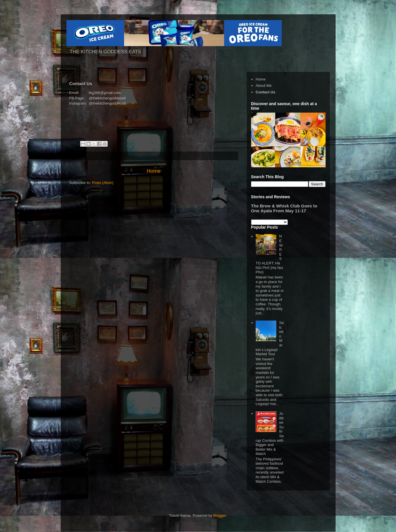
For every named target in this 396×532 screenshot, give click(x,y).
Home (154, 171)
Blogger (220, 516)
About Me (264, 86)
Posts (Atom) (103, 183)
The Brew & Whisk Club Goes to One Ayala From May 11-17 (284, 208)
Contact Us (266, 92)
